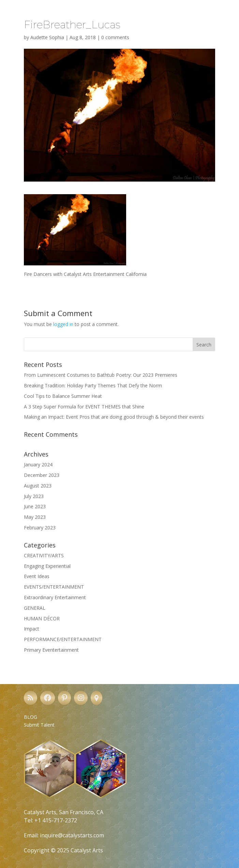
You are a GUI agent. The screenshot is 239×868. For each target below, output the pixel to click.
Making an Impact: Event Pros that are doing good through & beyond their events (114, 417)
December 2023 (42, 475)
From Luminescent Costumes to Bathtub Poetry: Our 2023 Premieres (101, 375)
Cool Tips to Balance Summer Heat (63, 396)
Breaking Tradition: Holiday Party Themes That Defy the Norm (93, 385)
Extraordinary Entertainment (55, 597)
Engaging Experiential (47, 566)
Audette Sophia (47, 37)
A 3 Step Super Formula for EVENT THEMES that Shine (84, 407)
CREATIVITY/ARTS (44, 555)
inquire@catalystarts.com (72, 835)
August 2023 (38, 486)
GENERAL (35, 608)
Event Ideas (37, 576)
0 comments (115, 37)
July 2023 (34, 496)
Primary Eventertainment (51, 650)
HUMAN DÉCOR (42, 618)
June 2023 (35, 506)
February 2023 (40, 528)
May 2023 (35, 517)
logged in (63, 324)
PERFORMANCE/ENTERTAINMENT (63, 639)
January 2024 (38, 464)
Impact (32, 629)
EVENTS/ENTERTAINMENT (54, 587)
